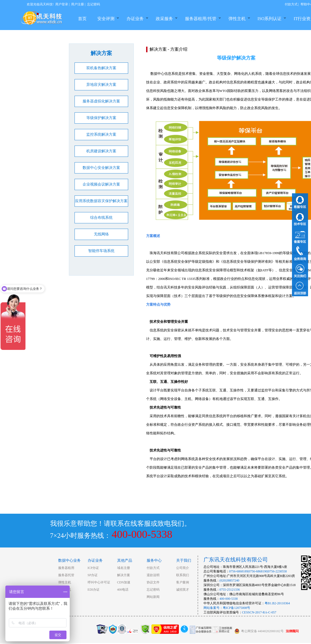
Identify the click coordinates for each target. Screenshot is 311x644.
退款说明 (153, 575)
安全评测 (106, 19)
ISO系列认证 (270, 19)
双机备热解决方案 (101, 68)
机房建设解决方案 (101, 151)
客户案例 (183, 582)
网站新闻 (153, 597)
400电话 (123, 590)
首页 (82, 19)
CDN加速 (124, 582)
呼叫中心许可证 (99, 582)
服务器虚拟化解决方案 (101, 101)
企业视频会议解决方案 (101, 184)
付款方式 (291, 4)
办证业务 (135, 19)
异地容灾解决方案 (101, 85)
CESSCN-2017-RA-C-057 (259, 612)
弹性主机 (237, 19)
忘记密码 (94, 4)
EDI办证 (94, 590)
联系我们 (183, 575)
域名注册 (124, 568)
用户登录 (62, 4)
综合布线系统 (101, 218)
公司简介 (183, 568)
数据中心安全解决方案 (101, 168)
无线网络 (101, 234)
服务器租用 (66, 568)
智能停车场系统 (101, 251)
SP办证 (93, 575)
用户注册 (77, 4)
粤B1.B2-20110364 (277, 603)
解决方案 (124, 575)
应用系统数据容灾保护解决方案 (101, 201)
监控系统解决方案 (101, 134)
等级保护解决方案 (101, 118)
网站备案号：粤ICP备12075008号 (227, 608)
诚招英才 (183, 590)
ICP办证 (93, 568)
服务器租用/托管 (201, 19)
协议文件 (153, 582)
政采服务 (164, 19)
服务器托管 (66, 575)
